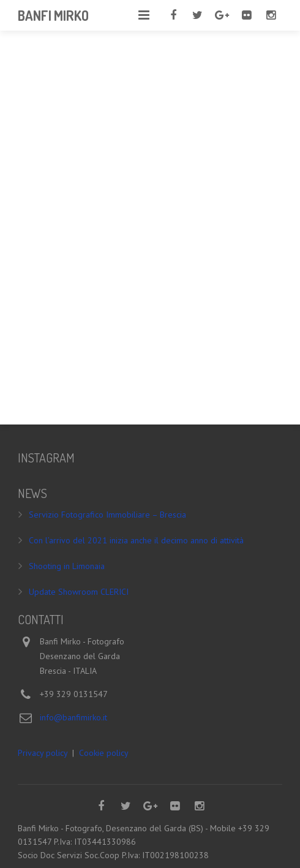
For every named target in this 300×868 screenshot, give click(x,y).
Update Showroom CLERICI (79, 592)
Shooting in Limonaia (67, 566)
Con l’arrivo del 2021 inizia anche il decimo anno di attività (136, 540)
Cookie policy (104, 753)
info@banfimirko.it (73, 717)
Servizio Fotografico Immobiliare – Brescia (107, 515)
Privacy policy (43, 753)
